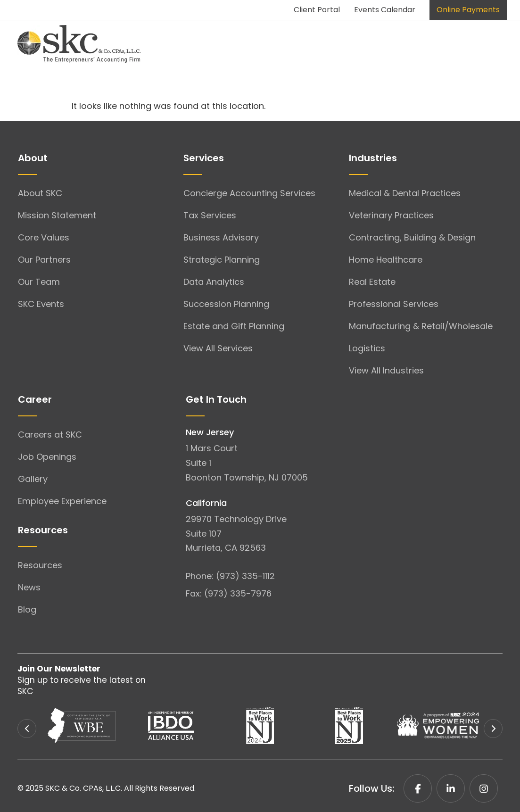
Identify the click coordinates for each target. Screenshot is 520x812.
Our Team (39, 282)
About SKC (40, 193)
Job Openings (47, 457)
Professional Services (394, 304)
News (29, 587)
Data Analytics (214, 282)
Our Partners (44, 260)
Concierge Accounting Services (249, 193)
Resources (40, 565)
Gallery (33, 479)
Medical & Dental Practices (405, 193)
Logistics (367, 348)
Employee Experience (62, 501)
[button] (27, 729)
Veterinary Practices (391, 215)
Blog (27, 609)
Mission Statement (57, 215)
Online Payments (468, 10)
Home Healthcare (386, 260)
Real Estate (372, 282)
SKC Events (41, 304)
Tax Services (210, 215)
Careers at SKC (50, 435)
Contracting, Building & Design (412, 237)
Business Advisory (221, 237)
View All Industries (386, 370)
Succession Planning (226, 304)
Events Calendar (385, 10)
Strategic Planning (222, 260)
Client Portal (317, 10)
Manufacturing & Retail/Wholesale (421, 326)
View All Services (218, 348)
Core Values (44, 237)
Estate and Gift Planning (234, 326)
